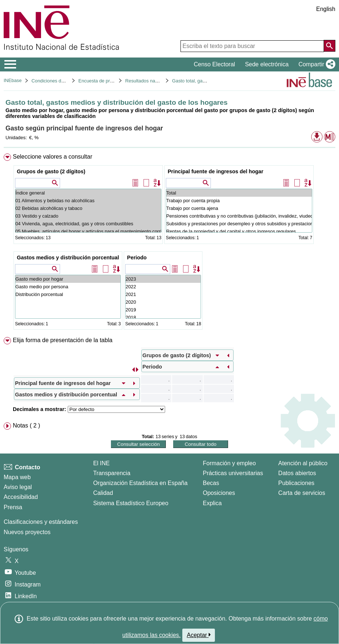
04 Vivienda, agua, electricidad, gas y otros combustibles (88, 224)
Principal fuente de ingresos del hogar (215, 171)
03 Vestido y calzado (88, 216)
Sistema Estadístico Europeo (131, 503)
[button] (315, 64)
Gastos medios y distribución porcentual (68, 258)
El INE (101, 463)
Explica (212, 503)
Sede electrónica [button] (267, 64)
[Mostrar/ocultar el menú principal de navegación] (10, 64)
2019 (163, 310)
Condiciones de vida (53, 81)
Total (239, 193)
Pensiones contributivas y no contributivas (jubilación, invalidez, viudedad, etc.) (239, 216)
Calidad (103, 493)
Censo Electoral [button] (214, 64)
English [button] (326, 9)
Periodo (137, 258)
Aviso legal (18, 487)
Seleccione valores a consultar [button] (53, 157)
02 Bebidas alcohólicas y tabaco (88, 208)
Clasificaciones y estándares (41, 522)
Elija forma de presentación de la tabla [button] (63, 340)
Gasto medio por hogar (68, 279)
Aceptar (199, 635)
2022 (163, 287)
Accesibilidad (21, 497)
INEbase (13, 80)
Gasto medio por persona (68, 287)
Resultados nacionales (149, 81)
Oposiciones (219, 493)
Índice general (88, 193)
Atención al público (303, 463)
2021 (163, 294)
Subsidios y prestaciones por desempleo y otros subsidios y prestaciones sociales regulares (239, 224)
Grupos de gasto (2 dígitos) (51, 171)
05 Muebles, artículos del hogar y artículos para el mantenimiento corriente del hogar (88, 231)
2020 (163, 302)
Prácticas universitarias (233, 473)
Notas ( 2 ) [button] (27, 425)
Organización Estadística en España (140, 483)
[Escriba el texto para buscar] (252, 46)
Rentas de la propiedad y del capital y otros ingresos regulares (239, 231)
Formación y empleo (229, 463)
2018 (163, 317)
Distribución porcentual (68, 294)
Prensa (13, 507)
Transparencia (112, 473)
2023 (163, 279)
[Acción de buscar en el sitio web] (329, 46)
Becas (211, 483)
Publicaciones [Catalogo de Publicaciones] (296, 483)
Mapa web (17, 477)
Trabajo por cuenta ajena (239, 208)
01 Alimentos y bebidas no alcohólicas (88, 201)
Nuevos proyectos (27, 532)
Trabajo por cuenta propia (239, 201)
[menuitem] (169, 243)
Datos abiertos (297, 473)
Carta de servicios (302, 493)
